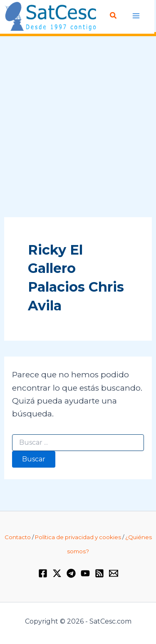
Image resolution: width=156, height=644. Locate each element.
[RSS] (99, 573)
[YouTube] (85, 573)
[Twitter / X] (57, 573)
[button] (114, 16)
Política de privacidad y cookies (78, 537)
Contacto (18, 537)
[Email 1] (114, 573)
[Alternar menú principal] (136, 16)
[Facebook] (43, 573)
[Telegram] (71, 573)
